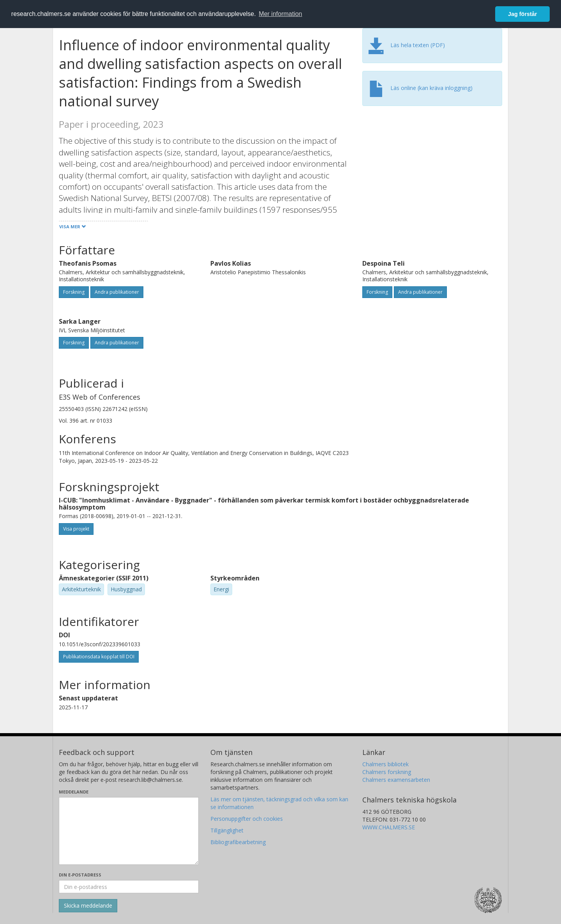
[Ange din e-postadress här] (129, 887)
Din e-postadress (80, 875)
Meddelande (74, 792)
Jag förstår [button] (522, 14)
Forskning (74, 292)
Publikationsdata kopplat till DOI (99, 657)
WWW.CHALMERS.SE (389, 827)
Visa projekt (76, 529)
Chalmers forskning (387, 772)
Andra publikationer (117, 292)
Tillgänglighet (227, 830)
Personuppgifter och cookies (247, 819)
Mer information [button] (280, 14)
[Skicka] (88, 906)
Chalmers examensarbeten (396, 780)
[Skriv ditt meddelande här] (129, 831)
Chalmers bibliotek (385, 764)
